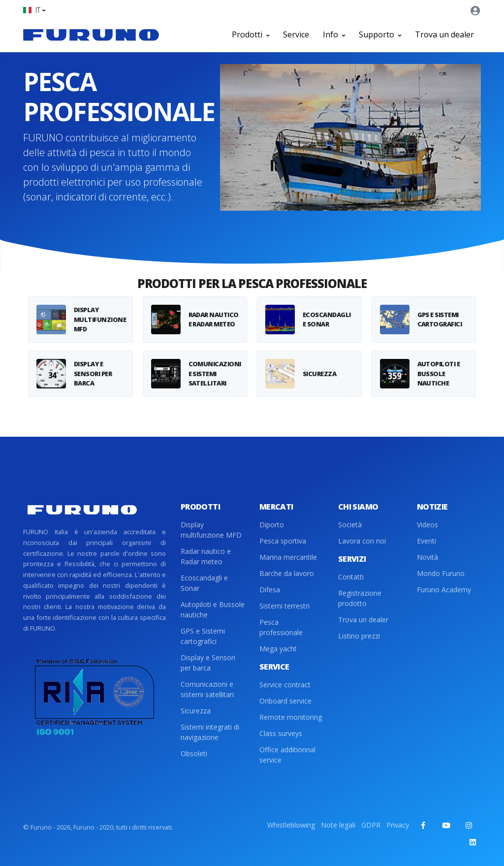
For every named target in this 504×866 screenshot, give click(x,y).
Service (296, 34)
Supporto (380, 34)
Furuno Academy (444, 590)
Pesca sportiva (283, 541)
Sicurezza (196, 711)
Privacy (398, 825)
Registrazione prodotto (360, 598)
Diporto (272, 525)
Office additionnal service (287, 755)
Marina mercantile (288, 557)
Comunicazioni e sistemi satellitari (207, 689)
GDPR (371, 825)
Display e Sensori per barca (208, 663)
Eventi (426, 541)
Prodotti (251, 34)
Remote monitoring (291, 717)
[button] (34, 10)
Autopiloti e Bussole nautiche (213, 609)
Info (334, 34)
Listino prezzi (359, 636)
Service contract (285, 685)
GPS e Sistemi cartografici (203, 636)
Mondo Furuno (441, 573)
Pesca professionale (281, 627)
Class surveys (281, 733)
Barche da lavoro (287, 573)
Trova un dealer (444, 34)
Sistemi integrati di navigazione (210, 732)
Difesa (270, 590)
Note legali (338, 825)
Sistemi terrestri (284, 606)
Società (350, 525)
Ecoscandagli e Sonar (204, 583)
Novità (427, 557)
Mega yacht (278, 649)
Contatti (351, 577)
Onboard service (285, 701)
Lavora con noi (362, 541)
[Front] (91, 34)
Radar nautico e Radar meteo (206, 556)
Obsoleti (194, 754)
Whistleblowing (291, 825)
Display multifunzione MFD (211, 530)
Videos (427, 525)
